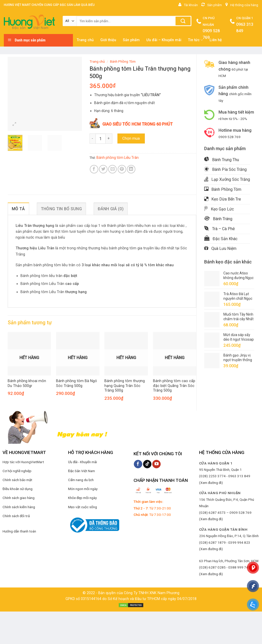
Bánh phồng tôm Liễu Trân (118, 158)
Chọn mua (131, 138)
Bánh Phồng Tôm (123, 61)
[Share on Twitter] (103, 169)
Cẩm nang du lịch (81, 480)
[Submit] (183, 21)
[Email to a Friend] (112, 169)
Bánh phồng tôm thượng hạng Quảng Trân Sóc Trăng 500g (125, 386)
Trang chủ (97, 61)
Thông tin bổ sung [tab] (61, 209)
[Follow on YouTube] (156, 464)
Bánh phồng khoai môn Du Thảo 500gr (27, 383)
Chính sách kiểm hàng (19, 507)
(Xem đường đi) (211, 483)
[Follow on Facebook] (138, 464)
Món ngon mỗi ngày (83, 489)
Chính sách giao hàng (19, 498)
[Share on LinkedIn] (131, 169)
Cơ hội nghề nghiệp (17, 471)
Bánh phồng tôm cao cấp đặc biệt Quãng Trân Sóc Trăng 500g (174, 386)
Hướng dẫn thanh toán (19, 531)
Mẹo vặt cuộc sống (83, 507)
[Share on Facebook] (94, 169)
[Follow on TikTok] (147, 464)
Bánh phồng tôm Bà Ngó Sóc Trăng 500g (77, 383)
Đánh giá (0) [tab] (111, 209)
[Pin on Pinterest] (122, 169)
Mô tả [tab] (18, 209)
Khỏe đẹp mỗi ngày (82, 498)
